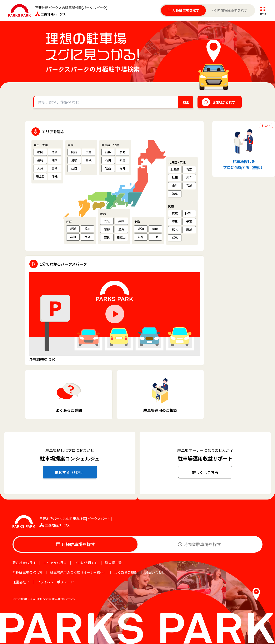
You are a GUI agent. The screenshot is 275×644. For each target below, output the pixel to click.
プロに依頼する (86, 563)
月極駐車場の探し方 (27, 572)
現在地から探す (24, 563)
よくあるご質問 (126, 572)
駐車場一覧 (113, 563)
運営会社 (19, 582)
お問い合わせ (155, 572)
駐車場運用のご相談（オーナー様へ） (78, 572)
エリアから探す (55, 563)
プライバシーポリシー (54, 582)
